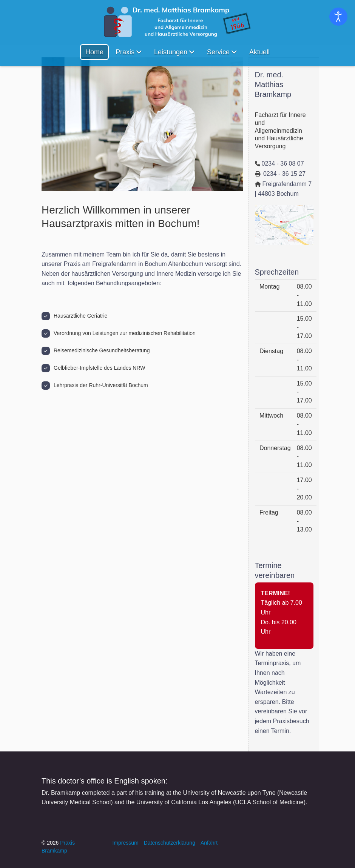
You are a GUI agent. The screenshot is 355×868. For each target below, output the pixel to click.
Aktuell (259, 52)
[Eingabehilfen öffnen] (338, 17)
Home (94, 52)
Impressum (126, 843)
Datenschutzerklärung (170, 843)
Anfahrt (209, 843)
